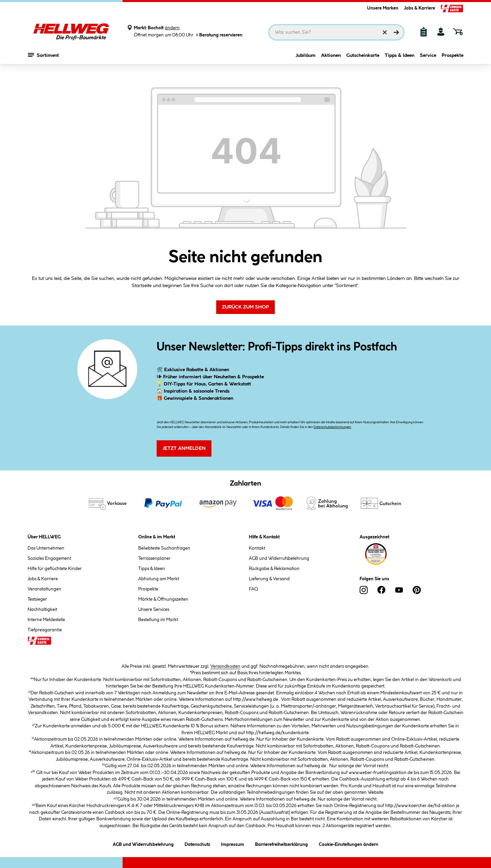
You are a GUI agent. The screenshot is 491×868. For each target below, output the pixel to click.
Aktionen (331, 60)
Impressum (233, 843)
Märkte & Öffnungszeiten (163, 599)
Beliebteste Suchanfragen (164, 548)
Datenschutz (197, 843)
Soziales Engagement (49, 558)
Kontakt (257, 548)
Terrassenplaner (154, 558)
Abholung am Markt (159, 579)
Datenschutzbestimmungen (332, 427)
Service (428, 60)
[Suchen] (396, 32)
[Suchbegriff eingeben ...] (336, 32)
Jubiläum (306, 60)
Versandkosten (225, 666)
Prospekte (453, 60)
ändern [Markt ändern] (172, 28)
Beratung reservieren (219, 35)
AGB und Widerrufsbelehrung (279, 558)
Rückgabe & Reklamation (274, 569)
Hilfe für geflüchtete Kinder (55, 569)
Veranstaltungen (44, 589)
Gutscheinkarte (363, 60)
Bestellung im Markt (158, 620)
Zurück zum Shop (245, 307)
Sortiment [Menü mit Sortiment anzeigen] (43, 60)
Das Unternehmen (46, 548)
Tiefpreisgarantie (45, 630)
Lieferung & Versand (269, 579)
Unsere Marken (383, 8)
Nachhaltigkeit (42, 610)
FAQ (254, 589)
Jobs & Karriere (419, 8)
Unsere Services (154, 610)
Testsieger (37, 599)
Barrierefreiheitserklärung (281, 843)
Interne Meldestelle (46, 620)
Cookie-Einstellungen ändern (349, 843)
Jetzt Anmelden (184, 448)
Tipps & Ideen (400, 60)
